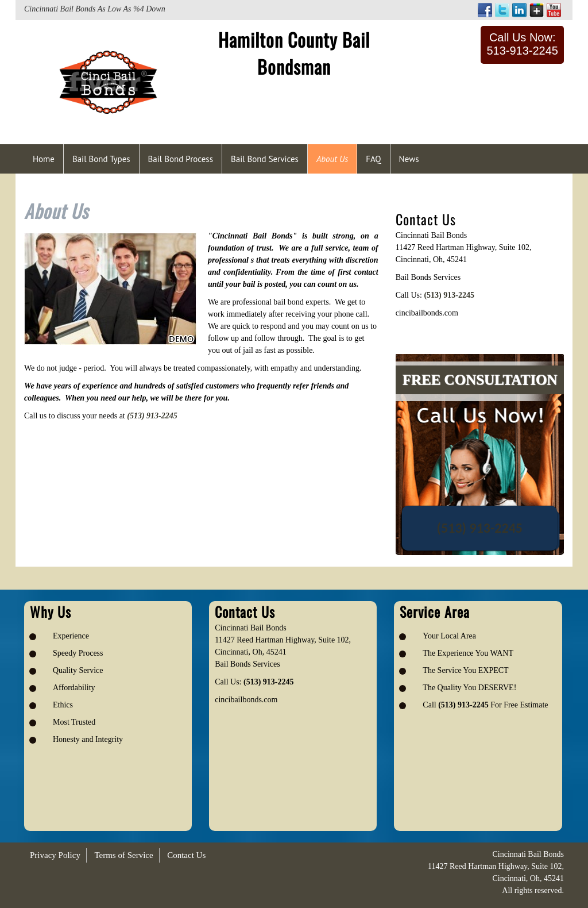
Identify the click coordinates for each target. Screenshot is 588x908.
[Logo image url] (108, 81)
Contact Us (186, 855)
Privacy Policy (55, 855)
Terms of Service (123, 855)
